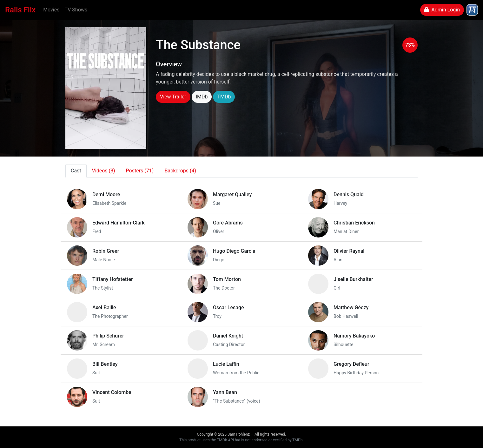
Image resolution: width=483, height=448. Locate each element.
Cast (76, 171)
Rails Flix (20, 10)
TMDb (224, 97)
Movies (51, 10)
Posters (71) (140, 171)
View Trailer (173, 97)
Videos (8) (104, 171)
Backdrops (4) (180, 171)
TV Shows (76, 10)
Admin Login (442, 10)
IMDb (202, 97)
